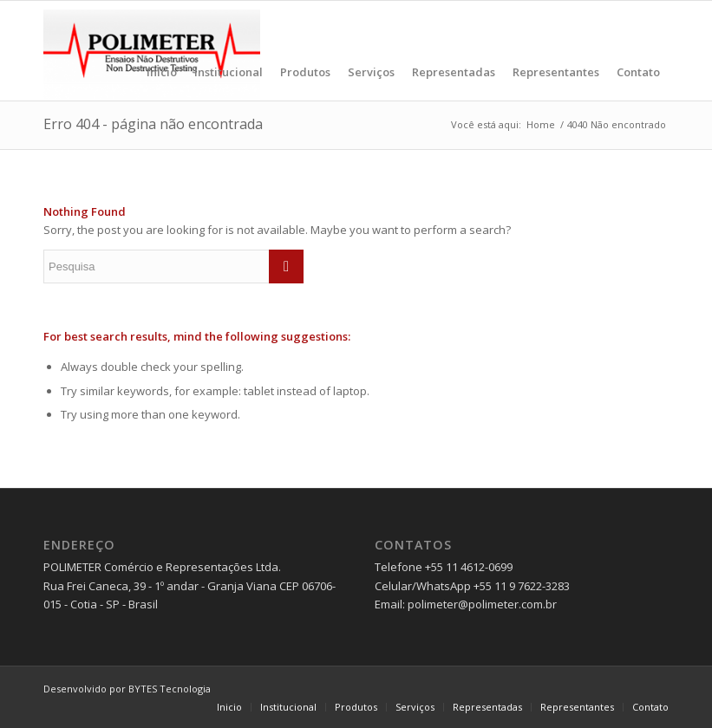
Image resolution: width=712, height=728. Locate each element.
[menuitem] (162, 51)
